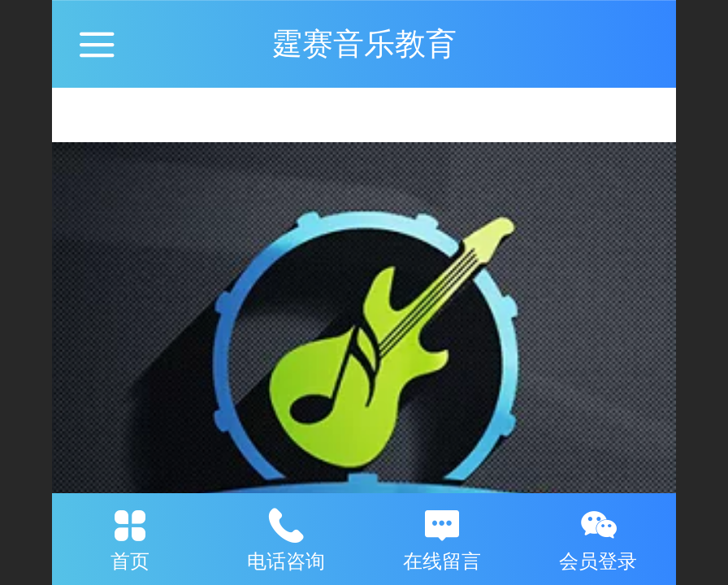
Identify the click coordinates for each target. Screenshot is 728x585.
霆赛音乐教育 (364, 43)
